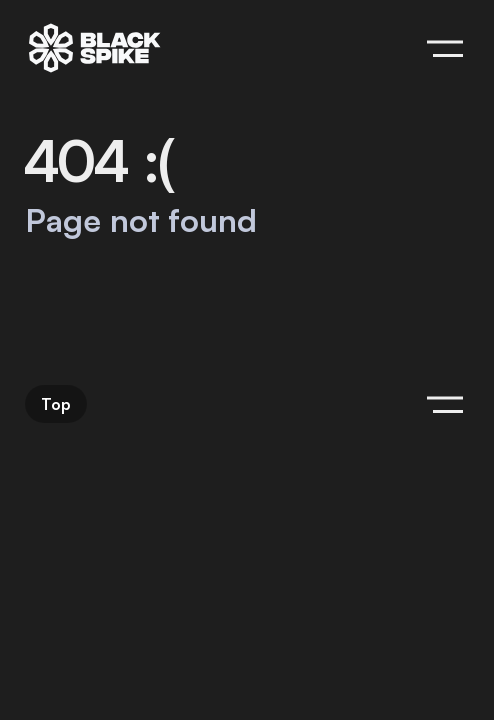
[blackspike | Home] (95, 48)
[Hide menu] (445, 48)
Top (56, 404)
